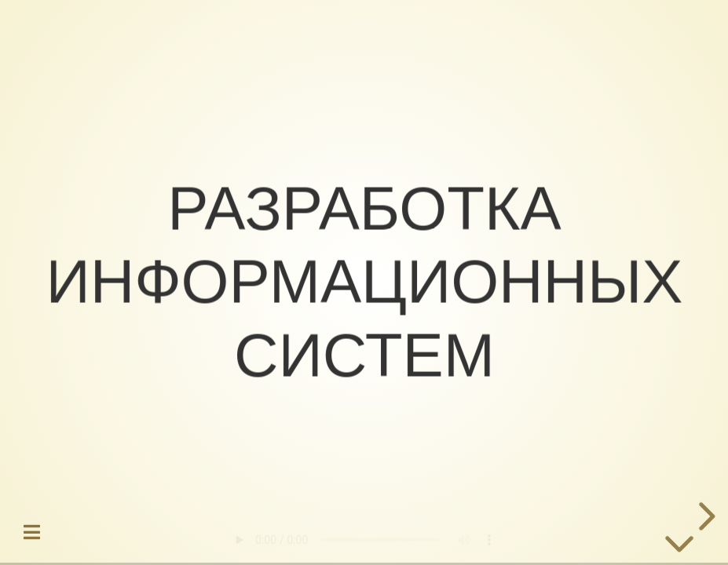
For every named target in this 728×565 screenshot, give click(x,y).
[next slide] (704, 516)
